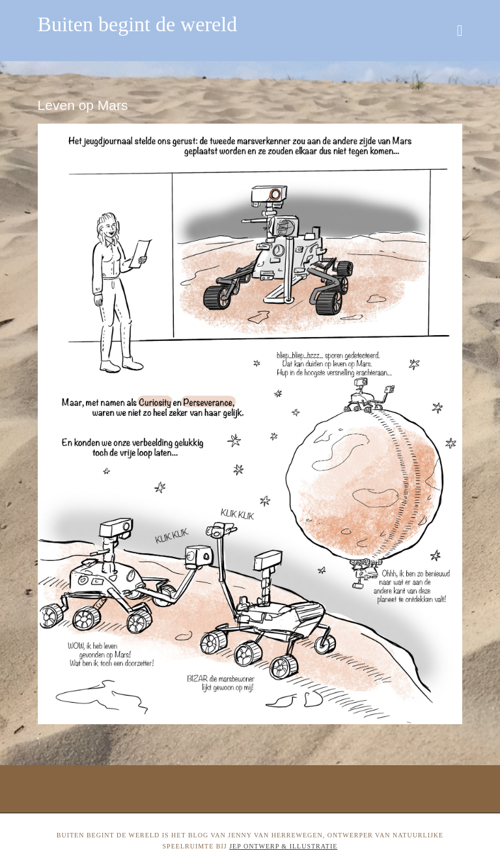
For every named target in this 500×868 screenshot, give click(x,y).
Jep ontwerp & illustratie (283, 846)
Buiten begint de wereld (138, 24)
